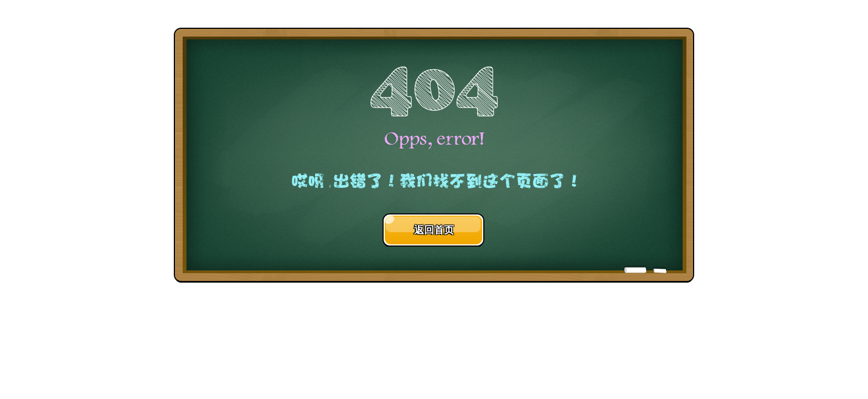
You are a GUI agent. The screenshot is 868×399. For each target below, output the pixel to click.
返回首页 (434, 230)
